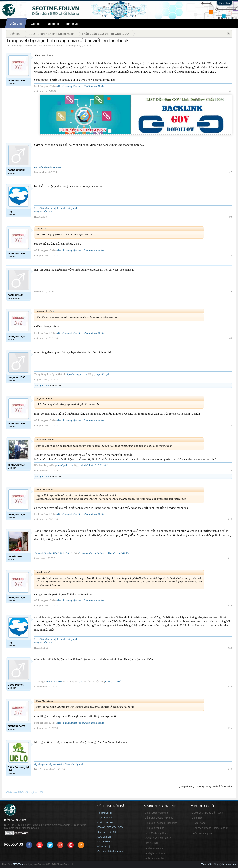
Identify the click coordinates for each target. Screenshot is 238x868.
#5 (231, 291)
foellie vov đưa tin (154, 858)
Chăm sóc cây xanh (74, 764)
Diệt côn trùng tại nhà (45, 769)
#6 (231, 338)
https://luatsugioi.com (76, 374)
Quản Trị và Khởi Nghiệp (158, 838)
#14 (230, 687)
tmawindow (40, 558)
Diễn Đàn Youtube (154, 828)
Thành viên (73, 24)
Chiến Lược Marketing (157, 813)
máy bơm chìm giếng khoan (48, 167)
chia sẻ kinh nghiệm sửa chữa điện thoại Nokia (81, 86)
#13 (230, 648)
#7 (231, 379)
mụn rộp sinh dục (65, 465)
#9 (231, 470)
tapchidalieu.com (154, 848)
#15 (230, 728)
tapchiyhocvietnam (155, 853)
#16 (230, 769)
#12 (230, 606)
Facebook (53, 24)
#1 (231, 91)
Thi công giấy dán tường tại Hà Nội (52, 553)
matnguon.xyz (75, 46)
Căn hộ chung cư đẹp (119, 553)
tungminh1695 (41, 379)
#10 (230, 519)
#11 (230, 558)
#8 (231, 426)
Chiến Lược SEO (106, 822)
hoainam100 (40, 291)
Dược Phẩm (198, 823)
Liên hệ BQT (152, 843)
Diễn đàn (16, 23)
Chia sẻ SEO (15, 792)
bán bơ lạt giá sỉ (113, 682)
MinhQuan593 (41, 470)
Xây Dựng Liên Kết (107, 832)
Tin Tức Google (105, 813)
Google (36, 24)
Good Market (41, 687)
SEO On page (104, 837)
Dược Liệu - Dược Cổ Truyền (207, 813)
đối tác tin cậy (104, 846)
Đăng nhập (224, 3)
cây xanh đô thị (56, 764)
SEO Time (18, 864)
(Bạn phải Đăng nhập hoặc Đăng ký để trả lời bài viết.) (205, 786)
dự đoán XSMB (55, 682)
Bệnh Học (197, 818)
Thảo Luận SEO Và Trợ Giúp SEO (39, 46)
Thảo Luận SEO (105, 818)
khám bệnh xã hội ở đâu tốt (93, 465)
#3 (231, 217)
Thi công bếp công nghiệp (92, 553)
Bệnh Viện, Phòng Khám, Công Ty (210, 828)
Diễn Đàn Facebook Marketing (161, 823)
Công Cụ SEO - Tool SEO (110, 827)
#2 (231, 172)
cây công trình (41, 764)
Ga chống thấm (105, 851)
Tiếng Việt (207, 864)
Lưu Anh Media (105, 842)
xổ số (80, 682)
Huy (36, 217)
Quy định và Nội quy (225, 864)
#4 (231, 256)
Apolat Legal (103, 374)
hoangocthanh (41, 172)
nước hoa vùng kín (202, 833)
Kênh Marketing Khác (156, 833)
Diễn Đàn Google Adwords (159, 818)
